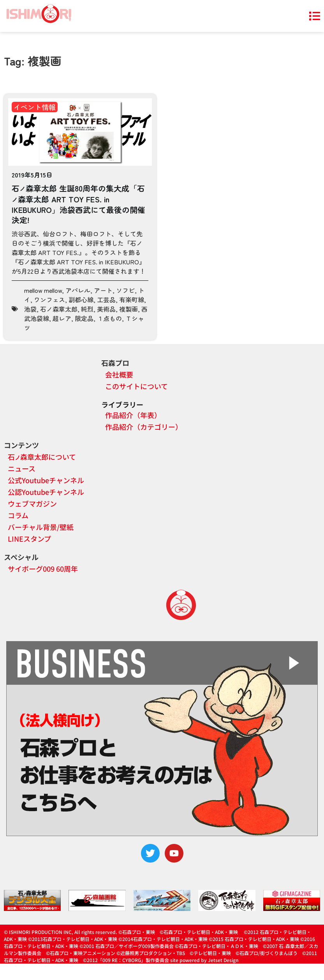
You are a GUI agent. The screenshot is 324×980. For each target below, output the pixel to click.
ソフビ (125, 290)
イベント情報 (35, 107)
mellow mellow (43, 290)
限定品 (84, 318)
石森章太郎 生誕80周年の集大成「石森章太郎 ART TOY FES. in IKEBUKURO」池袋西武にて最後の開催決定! (78, 204)
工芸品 (106, 299)
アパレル (78, 290)
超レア (62, 318)
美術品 (106, 309)
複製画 (129, 309)
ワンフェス (49, 299)
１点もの (109, 318)
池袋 (30, 309)
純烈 (87, 309)
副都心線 (81, 299)
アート (103, 290)
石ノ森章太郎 (59, 309)
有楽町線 (132, 299)
